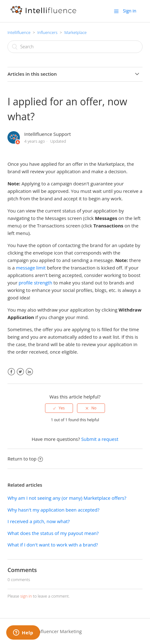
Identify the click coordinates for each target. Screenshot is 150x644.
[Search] (75, 47)
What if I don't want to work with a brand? (53, 545)
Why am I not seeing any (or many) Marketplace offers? (67, 498)
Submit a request (100, 439)
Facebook (11, 372)
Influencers (47, 32)
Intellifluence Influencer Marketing (45, 631)
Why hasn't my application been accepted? (53, 510)
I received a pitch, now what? (39, 521)
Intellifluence (19, 32)
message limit (31, 268)
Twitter (20, 372)
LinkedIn (29, 372)
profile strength (35, 283)
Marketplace (75, 32)
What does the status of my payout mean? (53, 533)
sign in (26, 596)
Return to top (25, 459)
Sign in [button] (130, 11)
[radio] (59, 408)
